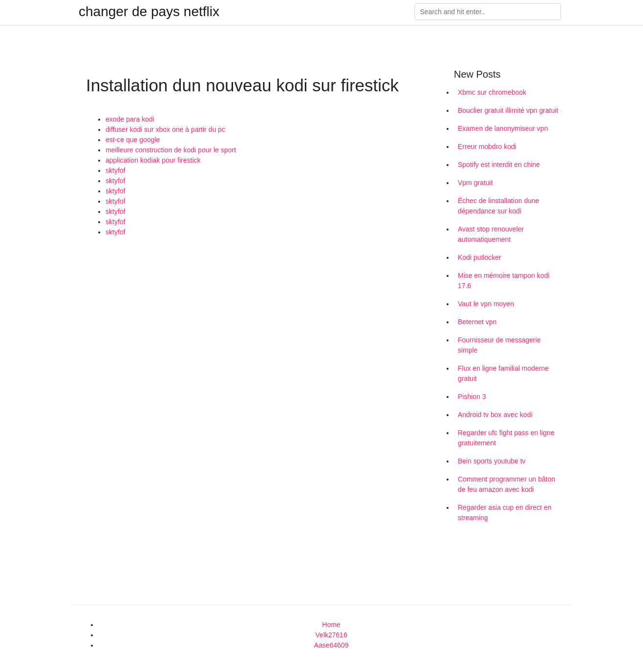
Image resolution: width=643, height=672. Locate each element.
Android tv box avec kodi (495, 415)
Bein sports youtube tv (492, 461)
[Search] (488, 12)
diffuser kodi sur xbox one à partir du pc (165, 129)
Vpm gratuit (475, 183)
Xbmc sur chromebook (492, 92)
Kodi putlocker (480, 257)
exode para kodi (130, 119)
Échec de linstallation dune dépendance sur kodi (499, 206)
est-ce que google (133, 140)
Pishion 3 (472, 397)
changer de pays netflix (149, 12)
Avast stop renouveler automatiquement (491, 234)
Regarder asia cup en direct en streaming (504, 513)
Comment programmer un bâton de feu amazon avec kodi (506, 484)
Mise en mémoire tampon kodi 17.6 (504, 281)
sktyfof (115, 170)
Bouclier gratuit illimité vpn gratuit (508, 110)
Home (331, 625)
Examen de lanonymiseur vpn (503, 128)
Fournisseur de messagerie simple (499, 345)
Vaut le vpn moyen (486, 304)
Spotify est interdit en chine (499, 165)
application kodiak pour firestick (153, 160)
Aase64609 (332, 645)
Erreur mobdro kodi (487, 147)
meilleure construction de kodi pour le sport (171, 150)
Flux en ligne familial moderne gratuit (503, 373)
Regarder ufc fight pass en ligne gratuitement (506, 438)
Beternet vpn (477, 322)
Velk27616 (331, 635)
